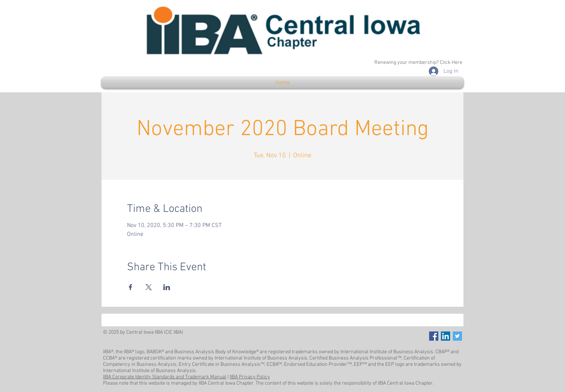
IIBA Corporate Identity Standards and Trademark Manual (165, 377)
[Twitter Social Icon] (457, 336)
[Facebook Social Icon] (434, 336)
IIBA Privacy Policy (250, 377)
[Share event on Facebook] (131, 287)
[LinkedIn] (446, 336)
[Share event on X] (149, 287)
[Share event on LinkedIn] (167, 287)
